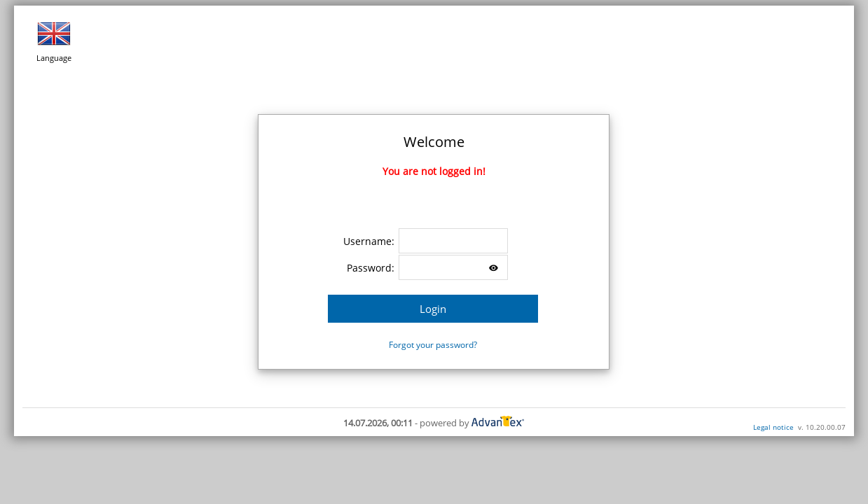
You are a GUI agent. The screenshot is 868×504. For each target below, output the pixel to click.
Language (54, 40)
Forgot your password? (433, 345)
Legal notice (773, 427)
